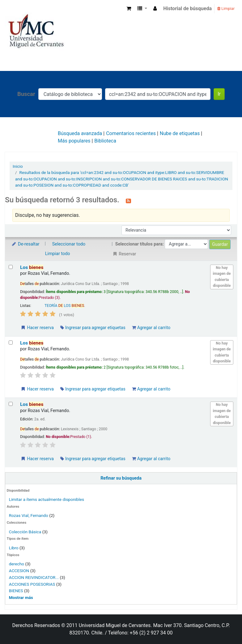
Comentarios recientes (131, 133)
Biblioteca (105, 141)
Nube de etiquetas (180, 133)
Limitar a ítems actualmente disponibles (47, 499)
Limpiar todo (58, 254)
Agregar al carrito (151, 328)
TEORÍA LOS (64, 306)
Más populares (74, 141)
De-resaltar (25, 244)
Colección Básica (25, 532)
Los (32, 267)
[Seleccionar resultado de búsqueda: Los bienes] (11, 267)
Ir (219, 94)
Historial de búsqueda (187, 8)
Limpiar (226, 8)
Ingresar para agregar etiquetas (93, 328)
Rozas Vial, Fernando (29, 515)
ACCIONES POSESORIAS (32, 584)
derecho (17, 564)
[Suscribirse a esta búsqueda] (128, 200)
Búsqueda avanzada (80, 133)
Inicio (18, 166)
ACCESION (19, 571)
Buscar (26, 94)
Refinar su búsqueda (121, 478)
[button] (129, 9)
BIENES (16, 591)
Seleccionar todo (69, 244)
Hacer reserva (37, 328)
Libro (14, 548)
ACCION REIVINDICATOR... (34, 577)
